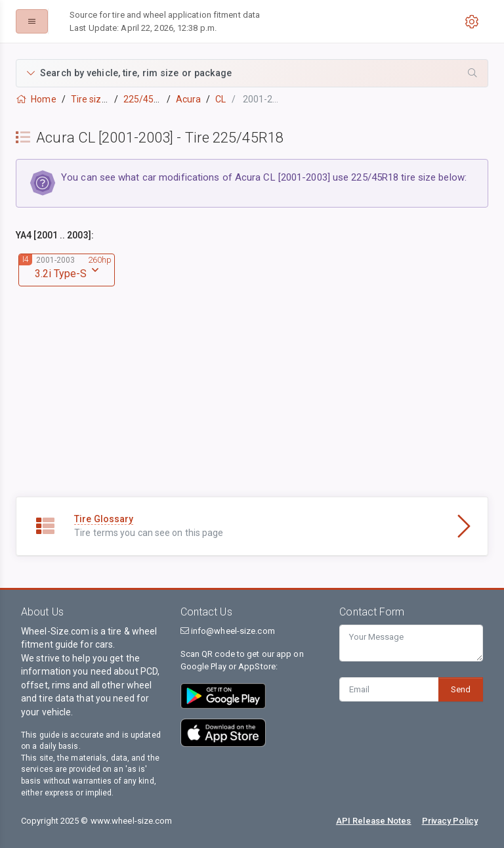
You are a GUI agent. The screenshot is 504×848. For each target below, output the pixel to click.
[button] (252, 73)
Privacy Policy (450, 821)
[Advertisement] (252, 405)
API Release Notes (374, 821)
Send (461, 689)
